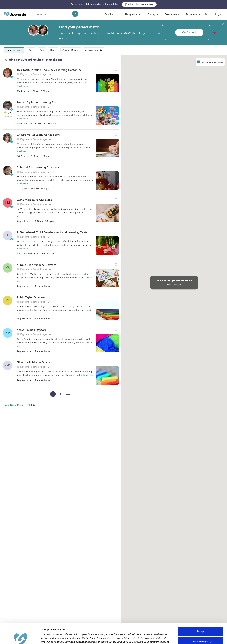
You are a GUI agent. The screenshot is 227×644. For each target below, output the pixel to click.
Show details (49, 638)
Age (42, 50)
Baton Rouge (17, 405)
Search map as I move (212, 62)
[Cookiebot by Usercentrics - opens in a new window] (20, 638)
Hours (53, 50)
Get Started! (189, 32)
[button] (116, 70)
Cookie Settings (201, 621)
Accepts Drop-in (71, 50)
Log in (219, 14)
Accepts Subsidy (94, 50)
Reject (201, 631)
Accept (201, 611)
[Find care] (55, 14)
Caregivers (133, 14)
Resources (194, 14)
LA (6, 405)
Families (111, 14)
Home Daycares (14, 50)
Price (31, 50)
